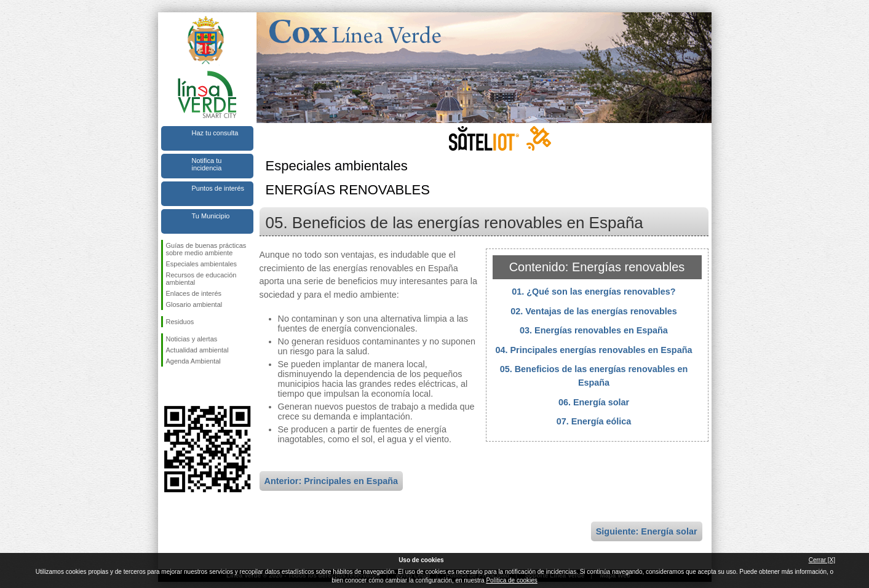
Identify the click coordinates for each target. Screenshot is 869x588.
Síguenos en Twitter (189, 386)
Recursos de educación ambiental (201, 279)
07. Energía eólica (594, 421)
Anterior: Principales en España (331, 481)
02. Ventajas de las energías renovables (593, 311)
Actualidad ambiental (197, 350)
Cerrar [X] (822, 560)
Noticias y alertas (192, 339)
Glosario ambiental (194, 304)
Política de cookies (511, 580)
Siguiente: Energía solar (647, 531)
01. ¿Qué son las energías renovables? (593, 292)
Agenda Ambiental (193, 361)
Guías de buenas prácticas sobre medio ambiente (206, 249)
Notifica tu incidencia (207, 164)
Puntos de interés (218, 188)
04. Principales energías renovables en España (594, 350)
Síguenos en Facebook (169, 386)
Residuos (180, 322)
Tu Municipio (211, 216)
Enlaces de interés (194, 293)
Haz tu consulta (215, 133)
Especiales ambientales (202, 264)
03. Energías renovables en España (594, 330)
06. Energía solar (594, 402)
